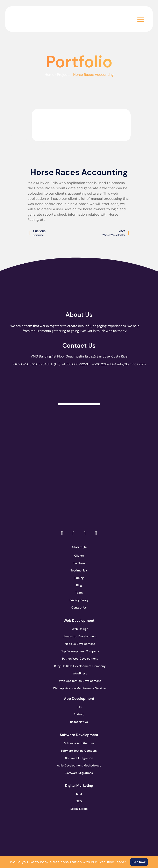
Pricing (79, 578)
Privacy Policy (79, 600)
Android (79, 714)
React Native (79, 722)
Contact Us (79, 345)
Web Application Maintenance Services (79, 688)
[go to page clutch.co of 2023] (79, 482)
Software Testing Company (79, 751)
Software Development (79, 735)
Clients (79, 556)
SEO (79, 801)
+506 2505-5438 (37, 364)
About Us (79, 315)
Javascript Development (79, 636)
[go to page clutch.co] (79, 423)
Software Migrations (79, 773)
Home (49, 75)
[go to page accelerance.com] (79, 453)
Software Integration (79, 758)
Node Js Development (80, 644)
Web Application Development (79, 681)
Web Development (79, 620)
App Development (79, 699)
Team (79, 593)
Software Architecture (79, 743)
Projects (64, 75)
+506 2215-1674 (104, 364)
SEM (79, 794)
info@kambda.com (131, 364)
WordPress (80, 673)
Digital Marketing (79, 785)
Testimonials (79, 570)
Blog (79, 585)
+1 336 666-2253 (75, 364)
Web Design (80, 629)
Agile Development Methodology (79, 765)
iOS (79, 707)
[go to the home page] (35, 18)
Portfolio (79, 563)
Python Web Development (79, 659)
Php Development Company (79, 651)
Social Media (79, 809)
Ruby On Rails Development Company (79, 666)
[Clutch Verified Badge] (79, 387)
